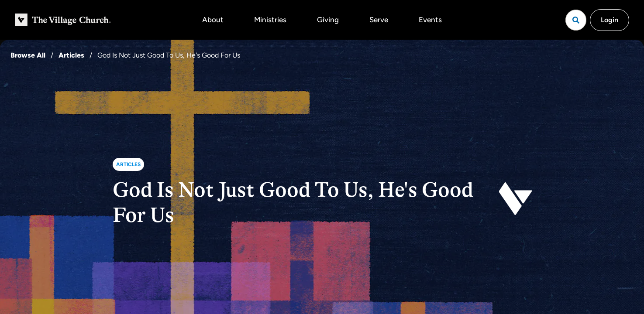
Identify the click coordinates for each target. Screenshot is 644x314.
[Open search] (576, 20)
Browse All (28, 55)
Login (610, 20)
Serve (379, 20)
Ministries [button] (270, 20)
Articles (71, 55)
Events (430, 20)
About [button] (213, 20)
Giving (328, 20)
